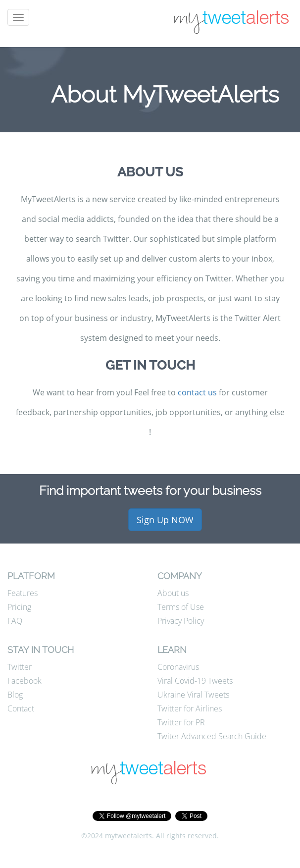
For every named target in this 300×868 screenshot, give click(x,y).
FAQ (15, 621)
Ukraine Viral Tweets (193, 695)
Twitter (20, 667)
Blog (15, 695)
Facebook (25, 681)
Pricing (19, 607)
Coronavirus (178, 667)
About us (173, 593)
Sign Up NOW (165, 520)
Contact (21, 708)
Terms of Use (181, 607)
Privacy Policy (181, 621)
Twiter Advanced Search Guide (212, 736)
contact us (197, 392)
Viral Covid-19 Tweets (195, 681)
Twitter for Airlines (190, 708)
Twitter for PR (181, 722)
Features (23, 593)
